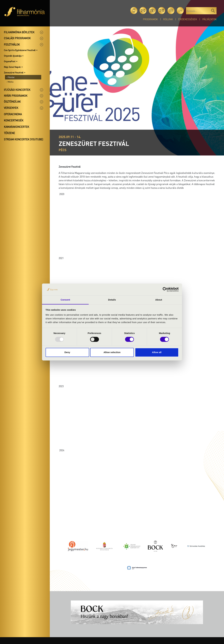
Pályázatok (209, 19)
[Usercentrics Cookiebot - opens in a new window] (165, 290)
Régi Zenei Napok (12, 67)
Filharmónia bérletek (19, 32)
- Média (10, 82)
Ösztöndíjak (12, 102)
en (180, 10)
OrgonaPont (10, 61)
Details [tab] (112, 300)
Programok (150, 19)
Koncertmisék (14, 120)
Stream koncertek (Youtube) (23, 139)
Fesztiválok (12, 44)
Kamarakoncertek (16, 127)
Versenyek (11, 108)
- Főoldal (10, 77)
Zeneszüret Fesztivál (14, 72)
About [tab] (159, 300)
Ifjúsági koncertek (17, 90)
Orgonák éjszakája (13, 56)
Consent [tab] (65, 300)
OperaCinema (13, 114)
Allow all (157, 352)
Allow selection (112, 352)
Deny (67, 352)
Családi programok (17, 38)
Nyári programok (16, 96)
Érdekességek (188, 19)
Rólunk (168, 19)
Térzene (9, 133)
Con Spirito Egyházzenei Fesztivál (20, 50)
